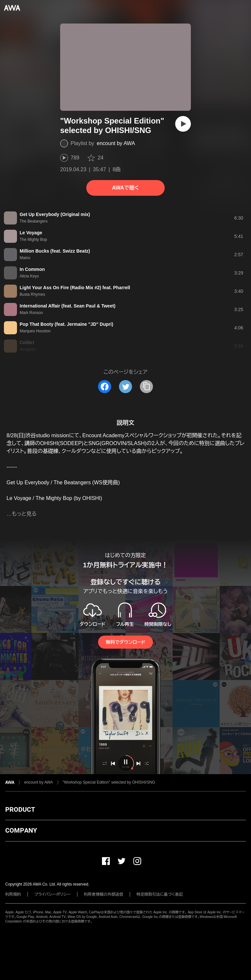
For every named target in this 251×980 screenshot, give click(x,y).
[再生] (183, 124)
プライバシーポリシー (52, 894)
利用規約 (13, 894)
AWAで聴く (125, 188)
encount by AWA (116, 143)
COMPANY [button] (21, 830)
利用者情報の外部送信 (104, 894)
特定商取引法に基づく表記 (160, 894)
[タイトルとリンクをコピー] (146, 387)
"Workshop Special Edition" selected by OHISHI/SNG (109, 782)
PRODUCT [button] (20, 809)
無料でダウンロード (125, 642)
